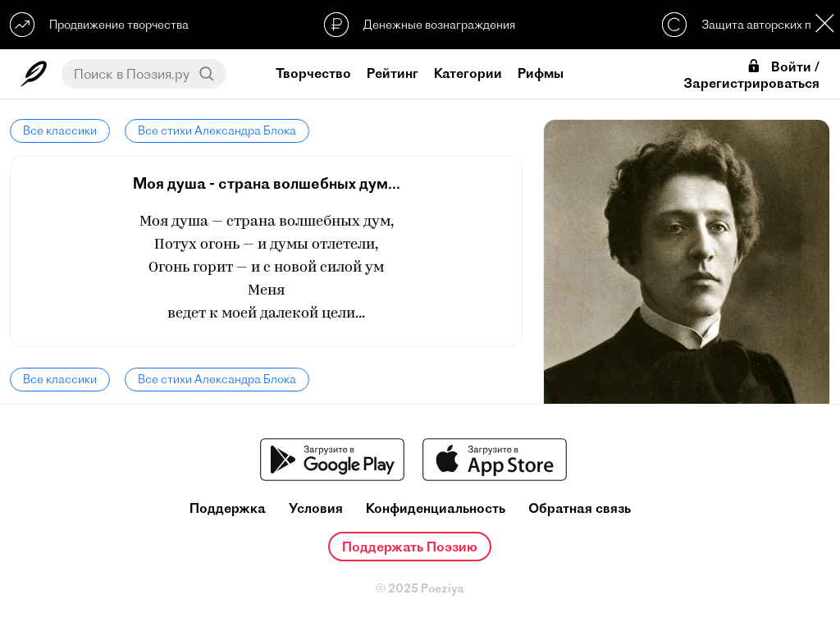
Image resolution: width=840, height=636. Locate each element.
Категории (468, 73)
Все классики (60, 130)
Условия (316, 508)
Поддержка (228, 508)
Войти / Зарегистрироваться (751, 75)
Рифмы (541, 73)
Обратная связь (580, 508)
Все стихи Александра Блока (217, 130)
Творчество (313, 73)
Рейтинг (393, 73)
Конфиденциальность (436, 508)
